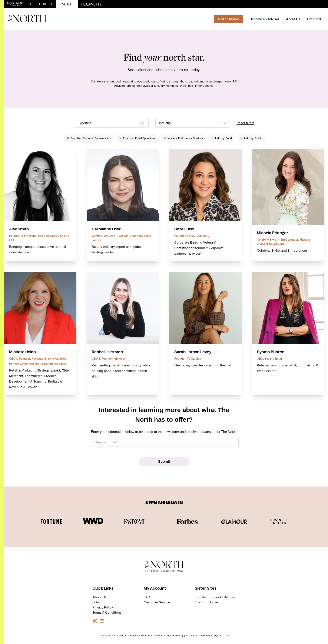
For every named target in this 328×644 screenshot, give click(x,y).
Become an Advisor (264, 19)
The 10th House (206, 602)
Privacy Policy (103, 607)
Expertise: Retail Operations (137, 138)
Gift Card (314, 19)
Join (96, 602)
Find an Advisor (229, 19)
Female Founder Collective (215, 597)
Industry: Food (222, 138)
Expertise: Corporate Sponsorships (89, 138)
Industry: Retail (251, 138)
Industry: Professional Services (183, 138)
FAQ (147, 597)
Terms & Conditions (107, 612)
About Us (293, 19)
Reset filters (245, 123)
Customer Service (157, 602)
